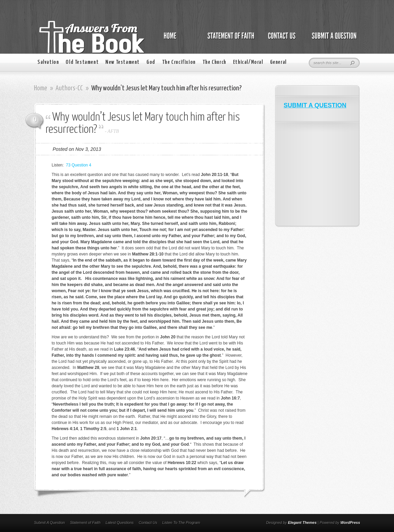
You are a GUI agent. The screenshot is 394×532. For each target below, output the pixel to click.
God (151, 62)
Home (41, 88)
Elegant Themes (302, 522)
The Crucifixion (179, 62)
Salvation (48, 62)
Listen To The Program (181, 522)
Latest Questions (120, 522)
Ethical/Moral (248, 62)
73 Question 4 (79, 165)
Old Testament (82, 62)
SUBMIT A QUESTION (315, 105)
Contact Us (148, 522)
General (278, 62)
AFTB (113, 131)
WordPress (350, 522)
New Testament (122, 62)
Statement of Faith (85, 522)
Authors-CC (69, 88)
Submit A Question (49, 522)
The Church (214, 62)
